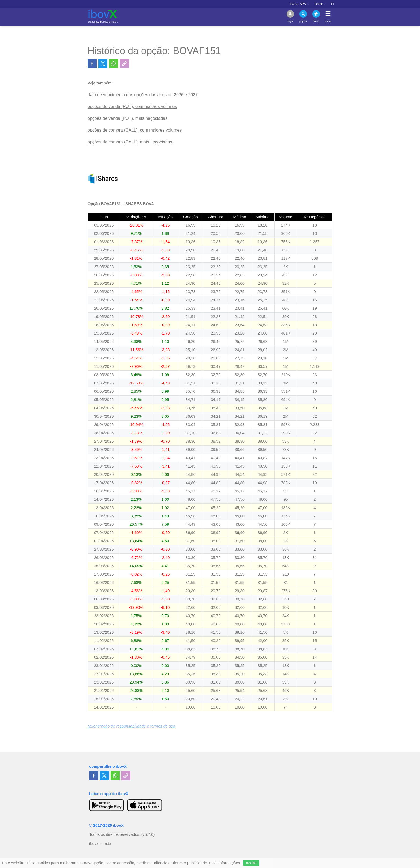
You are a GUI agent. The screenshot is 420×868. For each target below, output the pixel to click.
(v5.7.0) (148, 834)
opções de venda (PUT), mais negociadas (127, 118)
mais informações (225, 863)
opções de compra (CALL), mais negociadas (130, 142)
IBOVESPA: (315, 4)
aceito (251, 863)
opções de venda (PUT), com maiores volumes (132, 107)
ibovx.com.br (100, 844)
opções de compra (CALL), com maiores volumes (135, 130)
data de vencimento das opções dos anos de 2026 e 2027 (143, 95)
